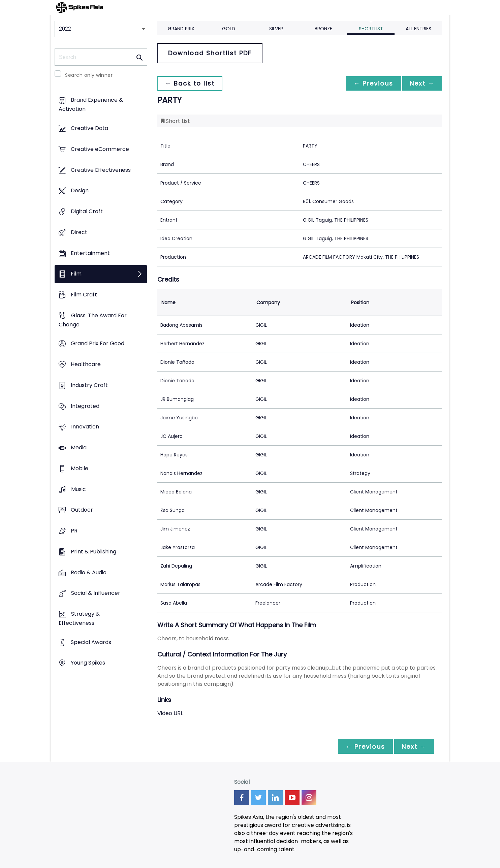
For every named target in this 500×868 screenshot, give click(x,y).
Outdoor (82, 510)
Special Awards (91, 642)
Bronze (323, 29)
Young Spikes (88, 663)
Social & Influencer (96, 593)
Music (79, 489)
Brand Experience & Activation (91, 105)
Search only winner (89, 75)
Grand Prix (181, 29)
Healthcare (86, 365)
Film (76, 274)
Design (80, 191)
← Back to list (190, 83)
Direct (79, 232)
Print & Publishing (93, 552)
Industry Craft (89, 385)
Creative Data (89, 128)
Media (79, 448)
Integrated (85, 406)
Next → (421, 83)
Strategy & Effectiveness (79, 618)
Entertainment (90, 253)
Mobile (80, 468)
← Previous (372, 83)
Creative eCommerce (100, 149)
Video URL (170, 713)
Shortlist (371, 29)
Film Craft (84, 295)
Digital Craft (87, 211)
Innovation (85, 427)
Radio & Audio (89, 572)
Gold (229, 29)
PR (74, 531)
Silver (276, 29)
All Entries (418, 29)
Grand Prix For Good (98, 344)
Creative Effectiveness (101, 170)
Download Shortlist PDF (210, 53)
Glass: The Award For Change (93, 320)
